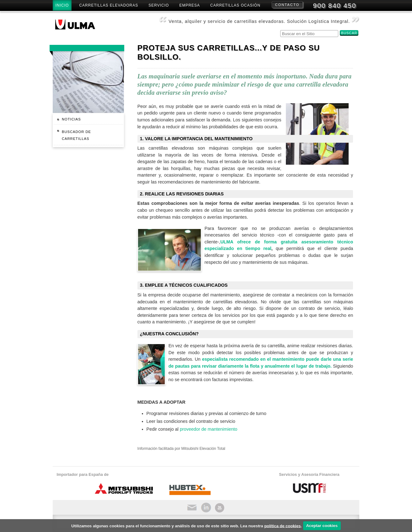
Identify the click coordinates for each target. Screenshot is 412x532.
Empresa (190, 5)
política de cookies (282, 526)
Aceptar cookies (322, 526)
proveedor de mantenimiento (209, 429)
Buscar (280, 29)
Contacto (287, 5)
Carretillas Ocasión (235, 5)
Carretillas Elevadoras (109, 5)
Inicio (62, 5)
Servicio (159, 5)
